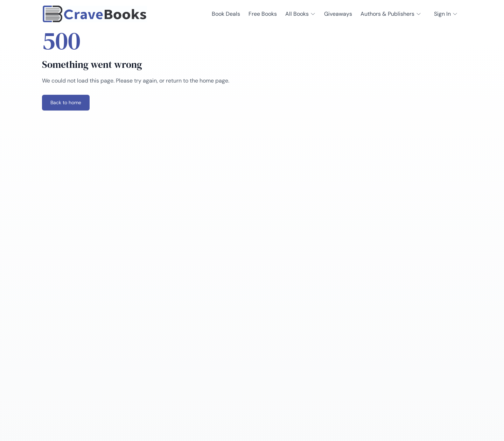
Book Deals (226, 14)
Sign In (446, 14)
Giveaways (338, 14)
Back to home (66, 102)
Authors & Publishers (391, 14)
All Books (300, 14)
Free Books (263, 14)
